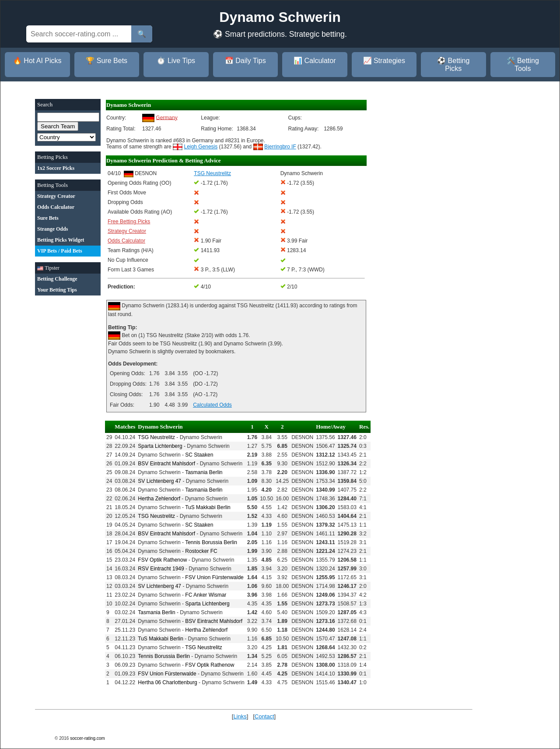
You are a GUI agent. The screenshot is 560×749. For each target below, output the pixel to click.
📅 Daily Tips (245, 61)
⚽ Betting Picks (453, 65)
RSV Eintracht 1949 (161, 569)
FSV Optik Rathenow (162, 560)
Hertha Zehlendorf (159, 499)
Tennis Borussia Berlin (211, 542)
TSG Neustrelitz (156, 437)
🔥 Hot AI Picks (37, 61)
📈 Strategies (384, 61)
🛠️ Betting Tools (523, 65)
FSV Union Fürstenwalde (214, 577)
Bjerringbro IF (280, 147)
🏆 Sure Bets (107, 61)
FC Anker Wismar (206, 595)
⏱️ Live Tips (176, 61)
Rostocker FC (201, 551)
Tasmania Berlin (204, 472)
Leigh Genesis (201, 147)
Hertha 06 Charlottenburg (167, 682)
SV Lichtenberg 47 (159, 481)
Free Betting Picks (129, 222)
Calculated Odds (212, 405)
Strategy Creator (127, 231)
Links (240, 716)
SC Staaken (199, 455)
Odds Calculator (126, 241)
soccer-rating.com (87, 738)
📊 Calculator (315, 61)
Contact (264, 716)
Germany (166, 117)
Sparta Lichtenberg (160, 446)
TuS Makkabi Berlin (208, 507)
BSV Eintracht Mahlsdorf (166, 464)
